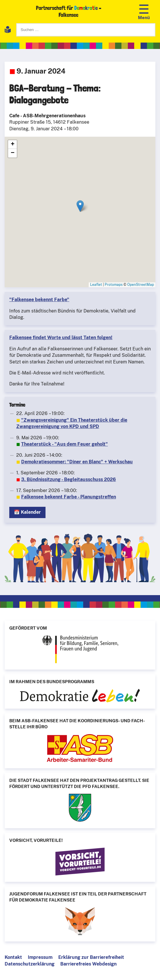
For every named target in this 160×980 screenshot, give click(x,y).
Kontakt (13, 957)
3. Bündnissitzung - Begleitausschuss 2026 (69, 479)
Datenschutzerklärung (30, 964)
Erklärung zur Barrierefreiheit (91, 957)
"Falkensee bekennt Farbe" (39, 300)
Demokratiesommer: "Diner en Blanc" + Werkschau (77, 462)
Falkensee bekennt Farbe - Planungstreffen (69, 497)
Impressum (40, 957)
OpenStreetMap (141, 285)
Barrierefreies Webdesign (88, 964)
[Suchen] (86, 30)
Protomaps (114, 285)
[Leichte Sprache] (8, 31)
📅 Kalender (27, 512)
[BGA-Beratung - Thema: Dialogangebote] (80, 212)
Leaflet (96, 285)
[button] (80, 206)
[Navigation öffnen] (144, 11)
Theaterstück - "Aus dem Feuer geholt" (64, 444)
